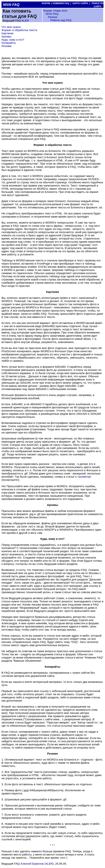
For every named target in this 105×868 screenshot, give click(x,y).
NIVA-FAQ (52, 14)
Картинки (7, 33)
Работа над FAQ (61, 20)
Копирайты (9, 43)
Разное (53, 17)
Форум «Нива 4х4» (55, 11)
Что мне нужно (11, 27)
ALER (25, 21)
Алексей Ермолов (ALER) (37, 864)
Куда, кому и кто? (13, 40)
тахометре (84, 477)
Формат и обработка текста (19, 30)
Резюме (7, 46)
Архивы (6, 36)
